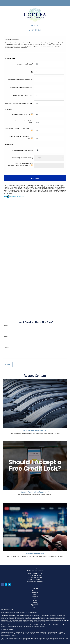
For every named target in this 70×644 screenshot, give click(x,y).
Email (6, 336)
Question (6, 348)
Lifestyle (35, 602)
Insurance (35, 597)
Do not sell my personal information (37, 626)
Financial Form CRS (8, 610)
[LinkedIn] (35, 26)
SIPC (29, 632)
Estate (35, 595)
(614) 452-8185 (35, 30)
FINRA (26, 632)
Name (6, 325)
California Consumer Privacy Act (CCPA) (49, 625)
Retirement (35, 591)
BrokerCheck (34, 613)
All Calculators (35, 608)
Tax (35, 598)
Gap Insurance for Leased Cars (35, 430)
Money (35, 600)
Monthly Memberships (35, 553)
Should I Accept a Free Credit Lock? (35, 492)
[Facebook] (37, 26)
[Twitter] (32, 26)
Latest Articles (35, 604)
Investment (35, 593)
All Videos (35, 606)
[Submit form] (8, 365)
